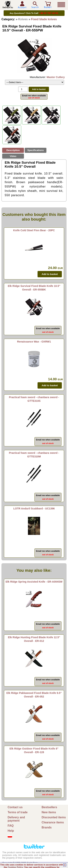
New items (49, 812)
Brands (47, 827)
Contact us (15, 807)
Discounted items (54, 817)
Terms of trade (18, 812)
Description (13, 150)
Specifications (36, 150)
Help (11, 831)
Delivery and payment (16, 819)
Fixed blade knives (44, 19)
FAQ (11, 826)
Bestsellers (49, 807)
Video (13, 156)
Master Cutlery (56, 77)
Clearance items (53, 822)
